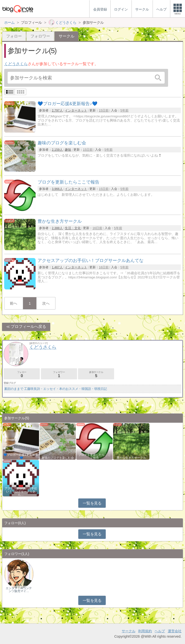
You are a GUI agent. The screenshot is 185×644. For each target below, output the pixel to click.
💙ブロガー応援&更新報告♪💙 (21, 456)
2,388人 (57, 228)
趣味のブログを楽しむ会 (58, 458)
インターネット (76, 110)
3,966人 (57, 189)
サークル (129, 631)
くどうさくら (16, 64)
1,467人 (57, 267)
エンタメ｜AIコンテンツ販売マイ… (19, 590)
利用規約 (145, 631)
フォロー (14, 36)
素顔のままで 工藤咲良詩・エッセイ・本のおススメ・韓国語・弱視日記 (56, 389)
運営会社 (175, 631)
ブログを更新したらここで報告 (94, 456)
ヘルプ (160, 631)
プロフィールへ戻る (28, 327)
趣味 (68, 150)
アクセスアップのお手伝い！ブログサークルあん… (21, 491)
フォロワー (40, 36)
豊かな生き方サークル (131, 458)
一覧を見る (92, 503)
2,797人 (57, 110)
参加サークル (96, 374)
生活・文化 (73, 228)
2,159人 (57, 150)
